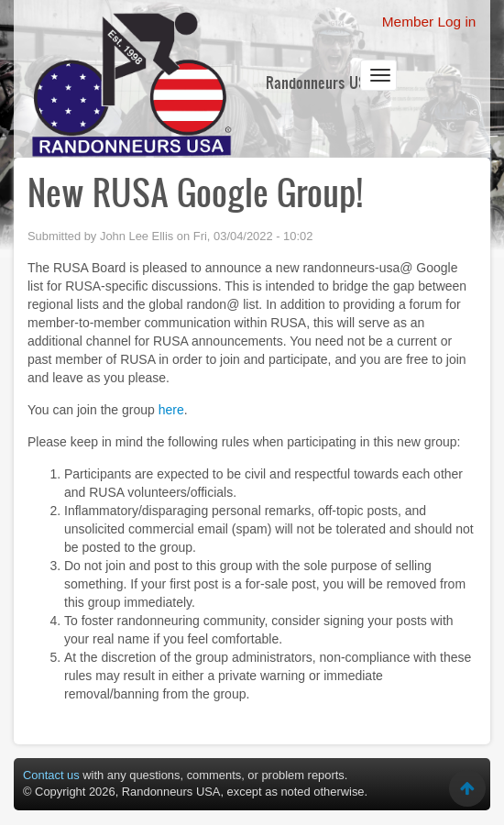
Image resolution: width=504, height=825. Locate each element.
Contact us (51, 775)
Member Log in (429, 22)
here (171, 410)
